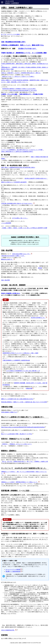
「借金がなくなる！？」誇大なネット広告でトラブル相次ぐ (18, 76)
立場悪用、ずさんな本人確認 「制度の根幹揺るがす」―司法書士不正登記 (22, 94)
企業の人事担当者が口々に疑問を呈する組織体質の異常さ (17, 152)
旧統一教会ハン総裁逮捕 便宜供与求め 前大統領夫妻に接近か (18, 167)
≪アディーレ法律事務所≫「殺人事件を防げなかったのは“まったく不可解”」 (23, 150)
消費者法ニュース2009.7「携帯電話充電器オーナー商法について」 (20, 482)
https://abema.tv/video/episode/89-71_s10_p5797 (23, 91)
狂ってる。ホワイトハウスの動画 (10, 34)
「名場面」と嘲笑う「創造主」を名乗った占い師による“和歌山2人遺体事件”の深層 (24, 228)
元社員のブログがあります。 (28, 49)
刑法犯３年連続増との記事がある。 (11, 293)
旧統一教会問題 (5, 280)
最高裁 (40, 268)
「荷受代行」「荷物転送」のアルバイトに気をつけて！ (17, 444)
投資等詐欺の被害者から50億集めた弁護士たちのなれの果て (19, 89)
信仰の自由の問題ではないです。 (21, 254)
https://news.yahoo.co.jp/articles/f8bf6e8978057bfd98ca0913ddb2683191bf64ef (23, 427)
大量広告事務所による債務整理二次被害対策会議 (16, 360)
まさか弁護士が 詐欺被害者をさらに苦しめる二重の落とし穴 (23, 371)
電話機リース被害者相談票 (13, 571)
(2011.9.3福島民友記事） (8, 630)
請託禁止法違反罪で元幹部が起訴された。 (36, 178)
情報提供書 (29, 388)
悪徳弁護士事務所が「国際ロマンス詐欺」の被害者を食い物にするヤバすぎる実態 (24, 402)
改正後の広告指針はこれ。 (38, 318)
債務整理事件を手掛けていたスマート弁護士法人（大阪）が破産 (20, 353)
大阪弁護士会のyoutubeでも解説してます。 (13, 256)
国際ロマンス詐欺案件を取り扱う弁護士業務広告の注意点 (17, 399)
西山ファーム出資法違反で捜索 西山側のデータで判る (17, 434)
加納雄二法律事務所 (12, 2)
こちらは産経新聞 (6, 223)
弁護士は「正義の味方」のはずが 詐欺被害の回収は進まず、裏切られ (21, 73)
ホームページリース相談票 (13, 569)
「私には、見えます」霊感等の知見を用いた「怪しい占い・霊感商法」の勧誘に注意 (25, 462)
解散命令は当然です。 (7, 259)
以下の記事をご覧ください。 (20, 218)
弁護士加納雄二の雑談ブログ (9, 412)
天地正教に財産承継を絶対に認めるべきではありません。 (17, 203)
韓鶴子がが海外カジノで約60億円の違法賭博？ (14, 182)
